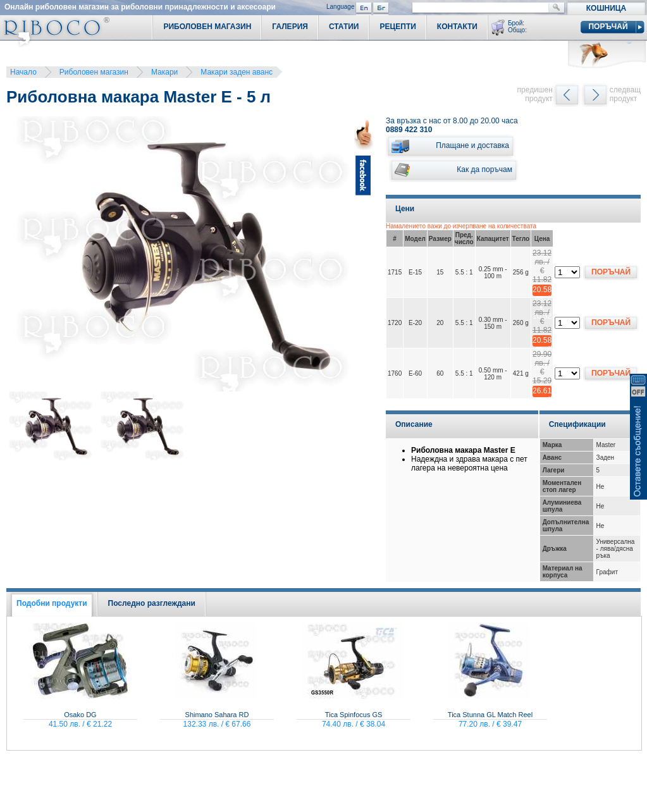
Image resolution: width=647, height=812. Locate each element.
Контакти (457, 27)
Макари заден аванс (237, 72)
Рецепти (397, 27)
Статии (344, 27)
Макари (164, 72)
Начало (23, 72)
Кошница (606, 8)
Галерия (290, 27)
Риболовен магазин (94, 72)
